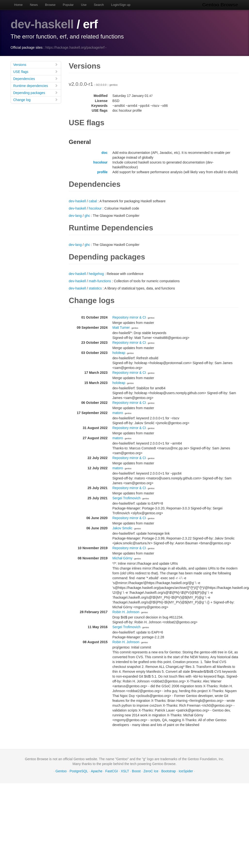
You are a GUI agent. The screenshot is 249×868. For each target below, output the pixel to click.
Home (19, 5)
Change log (36, 99)
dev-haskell (42, 24)
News (34, 5)
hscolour (100, 162)
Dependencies (36, 78)
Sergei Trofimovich (127, 498)
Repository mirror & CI (129, 317)
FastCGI (112, 771)
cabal (93, 201)
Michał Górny (122, 558)
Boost (136, 771)
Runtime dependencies (36, 85)
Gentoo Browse (221, 5)
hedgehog (96, 274)
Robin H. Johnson (126, 612)
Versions (36, 64)
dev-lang (75, 215)
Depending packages (36, 92)
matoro (118, 413)
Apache (97, 771)
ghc (87, 215)
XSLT (125, 771)
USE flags (36, 71)
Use (84, 5)
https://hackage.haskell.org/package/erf (75, 47)
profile (102, 172)
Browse (50, 5)
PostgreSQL (79, 771)
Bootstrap (169, 771)
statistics (95, 288)
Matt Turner (121, 327)
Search (99, 5)
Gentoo (61, 771)
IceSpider (186, 771)
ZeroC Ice (151, 771)
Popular (68, 5)
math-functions (100, 281)
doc (105, 152)
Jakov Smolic (122, 528)
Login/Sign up (121, 5)
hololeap (119, 352)
